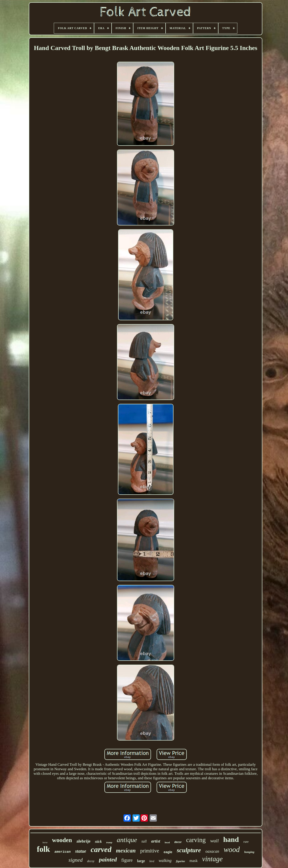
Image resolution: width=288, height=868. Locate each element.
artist (156, 841)
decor (178, 842)
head (167, 842)
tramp (109, 842)
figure (127, 860)
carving (196, 840)
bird (152, 861)
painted (108, 860)
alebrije (83, 841)
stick (98, 842)
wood (232, 850)
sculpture (189, 850)
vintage (212, 859)
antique (127, 840)
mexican (126, 851)
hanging (249, 852)
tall (144, 841)
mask (193, 861)
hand (231, 839)
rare (246, 842)
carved (101, 849)
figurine (180, 861)
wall (214, 841)
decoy (91, 861)
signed (76, 860)
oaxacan (212, 851)
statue (81, 851)
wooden (62, 840)
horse (45, 842)
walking (165, 861)
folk (43, 849)
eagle (168, 852)
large (141, 861)
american (63, 852)
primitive (150, 851)
